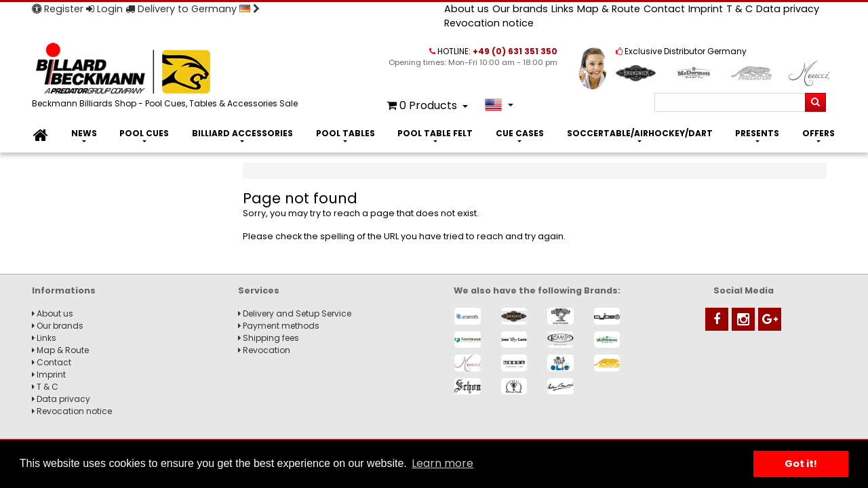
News (84, 133)
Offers (818, 133)
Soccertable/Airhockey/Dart (640, 133)
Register (58, 9)
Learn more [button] (442, 463)
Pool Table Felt (435, 133)
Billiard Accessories (242, 133)
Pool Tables (346, 133)
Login (104, 9)
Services (259, 290)
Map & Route (609, 9)
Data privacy (788, 9)
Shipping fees (269, 338)
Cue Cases (520, 133)
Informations (64, 290)
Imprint (706, 9)
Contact (664, 9)
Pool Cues (144, 133)
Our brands (520, 9)
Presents (757, 133)
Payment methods (279, 326)
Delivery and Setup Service (295, 313)
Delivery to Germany (193, 9)
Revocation (264, 350)
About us (467, 9)
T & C (739, 9)
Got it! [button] (801, 464)
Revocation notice (489, 23)
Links (563, 9)
